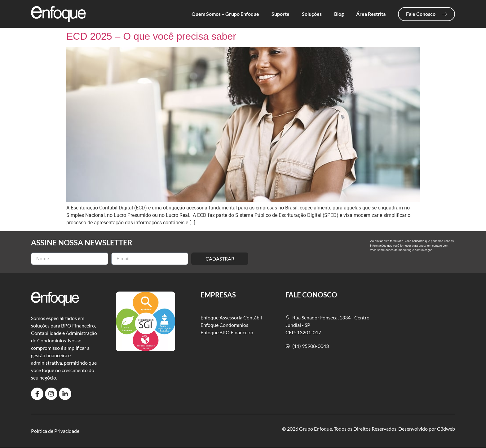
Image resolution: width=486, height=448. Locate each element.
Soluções (312, 14)
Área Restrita (371, 14)
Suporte (281, 14)
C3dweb (446, 429)
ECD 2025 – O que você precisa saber (151, 36)
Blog (339, 14)
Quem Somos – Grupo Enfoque (225, 14)
